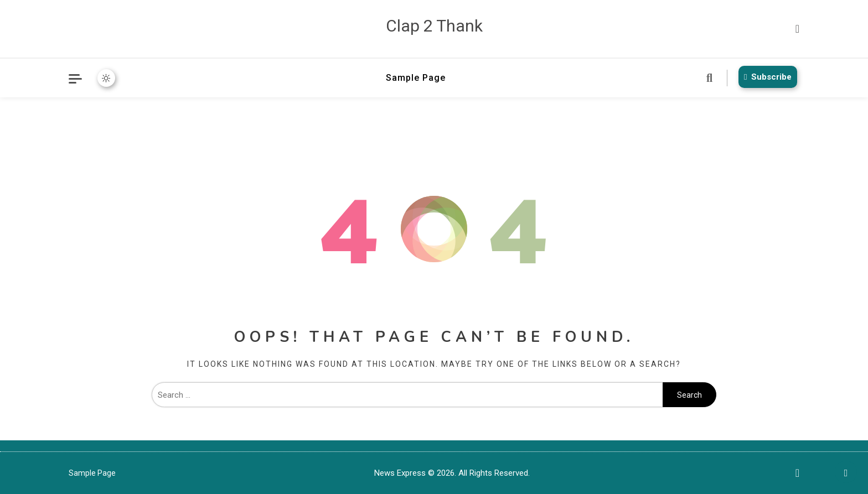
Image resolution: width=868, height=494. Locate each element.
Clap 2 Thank (434, 26)
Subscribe (766, 77)
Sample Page (416, 78)
